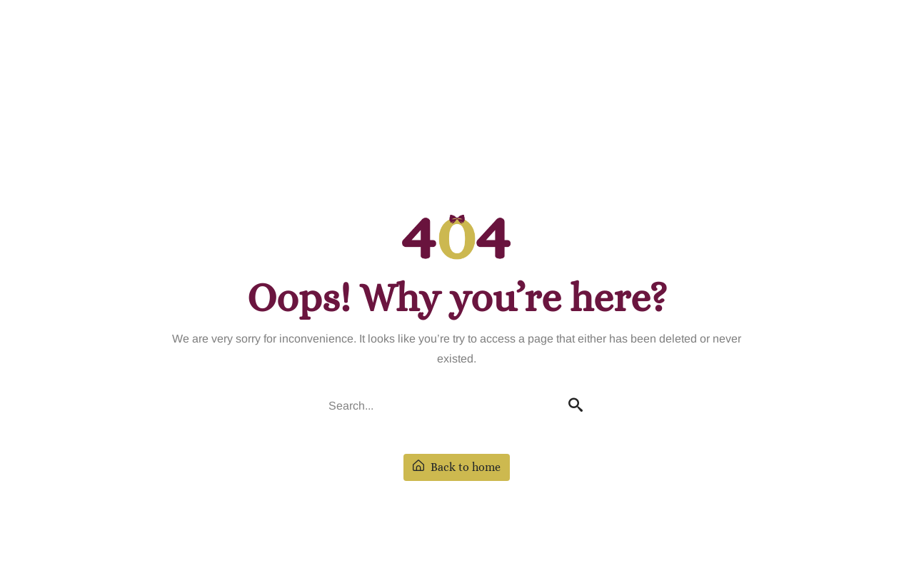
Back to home (457, 467)
